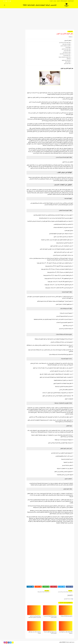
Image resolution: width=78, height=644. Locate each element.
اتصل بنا (51, 1)
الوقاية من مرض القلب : (66, 44)
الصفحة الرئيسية (71, 1)
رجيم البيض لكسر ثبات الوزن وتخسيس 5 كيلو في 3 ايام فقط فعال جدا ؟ (35, 617)
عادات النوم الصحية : (67, 56)
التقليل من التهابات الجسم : (65, 46)
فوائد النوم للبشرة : (67, 51)
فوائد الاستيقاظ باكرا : (67, 52)
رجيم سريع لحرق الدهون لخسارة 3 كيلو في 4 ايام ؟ (50, 633)
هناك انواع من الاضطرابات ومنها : (64, 57)
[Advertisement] (39, 19)
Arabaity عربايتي (62, 642)
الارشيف (58, 1)
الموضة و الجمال (40, 5)
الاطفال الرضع (68, 62)
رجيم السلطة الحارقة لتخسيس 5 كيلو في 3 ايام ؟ (50, 617)
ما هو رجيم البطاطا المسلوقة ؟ (66, 616)
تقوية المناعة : (68, 48)
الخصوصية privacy (64, 1)
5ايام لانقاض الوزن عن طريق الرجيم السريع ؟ (66, 633)
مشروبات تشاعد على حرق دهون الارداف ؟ (35, 633)
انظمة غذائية (31, 5)
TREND (25, 5)
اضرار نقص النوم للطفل (66, 60)
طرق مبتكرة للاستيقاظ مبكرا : (65, 54)
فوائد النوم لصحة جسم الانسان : (65, 43)
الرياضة (48, 5)
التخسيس (53, 5)
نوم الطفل (68, 59)
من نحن (55, 1)
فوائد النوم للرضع (67, 64)
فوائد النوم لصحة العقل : (66, 49)
